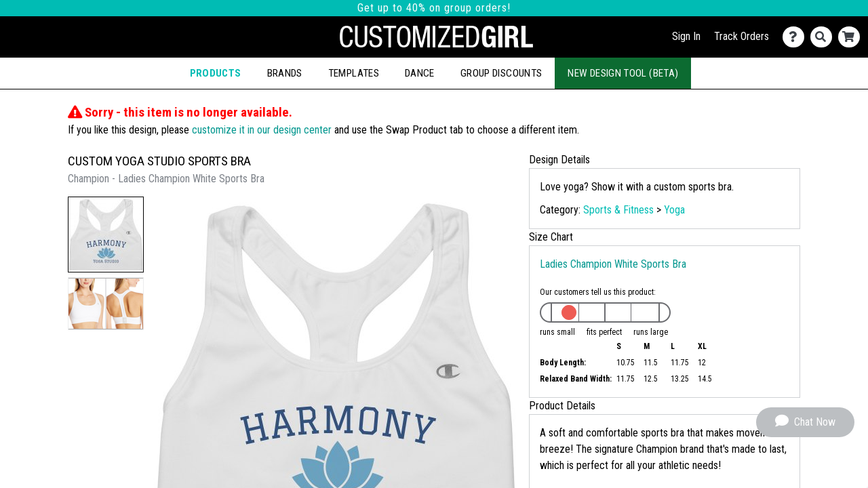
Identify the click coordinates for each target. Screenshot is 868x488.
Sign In (686, 36)
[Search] (824, 37)
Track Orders (742, 36)
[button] (106, 235)
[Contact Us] (796, 37)
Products (216, 73)
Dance (420, 73)
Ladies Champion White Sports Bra (613, 264)
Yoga (674, 210)
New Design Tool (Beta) (623, 73)
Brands (285, 73)
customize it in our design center (262, 130)
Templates (354, 73)
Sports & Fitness (618, 210)
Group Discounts (501, 73)
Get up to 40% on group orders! (434, 8)
